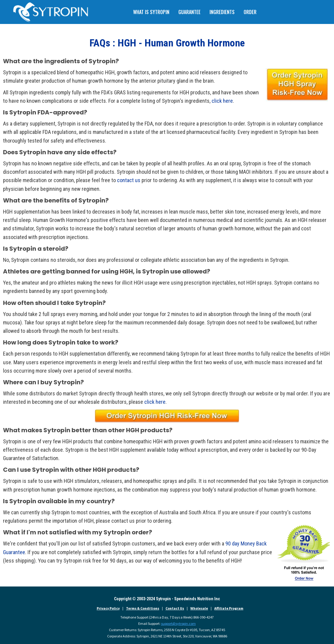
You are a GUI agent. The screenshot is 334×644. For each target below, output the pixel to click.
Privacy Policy (108, 608)
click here (222, 101)
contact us (129, 180)
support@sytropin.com (178, 623)
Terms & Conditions (143, 608)
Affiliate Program (229, 608)
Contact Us (175, 608)
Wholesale (199, 608)
